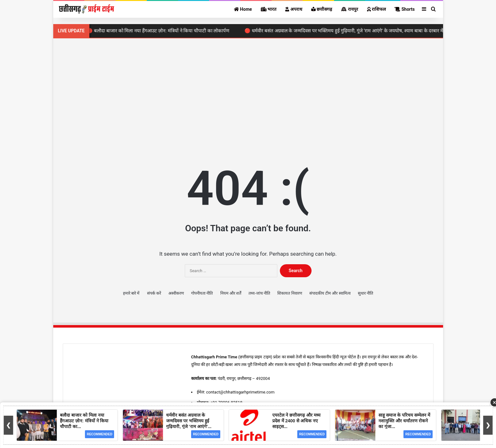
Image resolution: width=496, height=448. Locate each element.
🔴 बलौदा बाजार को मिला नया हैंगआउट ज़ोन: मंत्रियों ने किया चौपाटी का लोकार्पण (160, 31)
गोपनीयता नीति (202, 293)
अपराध (294, 9)
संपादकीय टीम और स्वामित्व (330, 293)
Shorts (405, 9)
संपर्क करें (154, 293)
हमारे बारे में (131, 293)
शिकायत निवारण (290, 293)
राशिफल (376, 9)
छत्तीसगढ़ (322, 9)
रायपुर (349, 9)
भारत (269, 9)
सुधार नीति (365, 293)
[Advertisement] (248, 92)
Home (243, 9)
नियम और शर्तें (231, 293)
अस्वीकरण (176, 293)
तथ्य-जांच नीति (259, 293)
